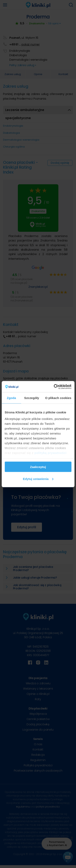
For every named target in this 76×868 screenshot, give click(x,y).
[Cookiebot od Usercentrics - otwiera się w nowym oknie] (54, 387)
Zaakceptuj (38, 467)
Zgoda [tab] (11, 398)
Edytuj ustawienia (38, 479)
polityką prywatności (50, 453)
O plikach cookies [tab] (58, 398)
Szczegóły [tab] (32, 398)
